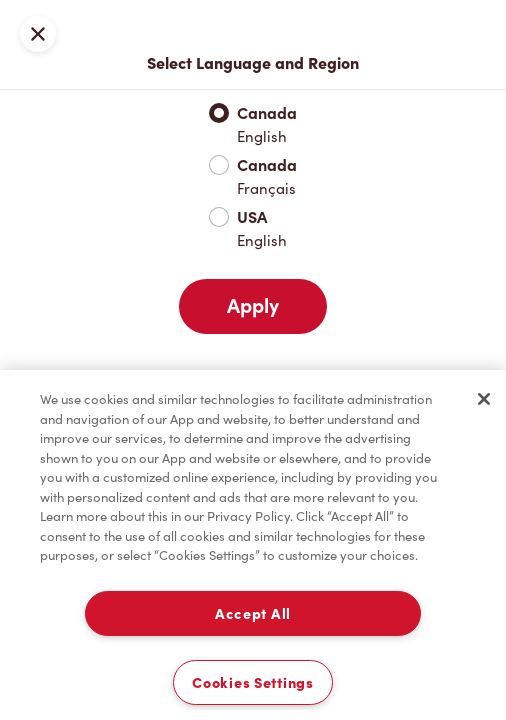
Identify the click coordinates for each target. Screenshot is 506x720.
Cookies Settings (253, 682)
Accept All (253, 613)
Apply (253, 306)
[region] (253, 545)
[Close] (484, 399)
